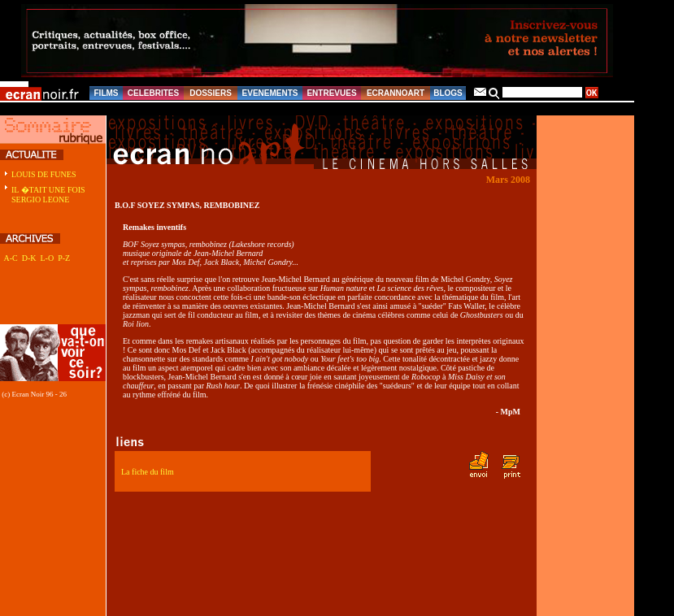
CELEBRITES (153, 93)
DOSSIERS (211, 93)
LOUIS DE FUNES (43, 174)
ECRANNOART (396, 93)
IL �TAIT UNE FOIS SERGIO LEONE (48, 195)
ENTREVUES (331, 93)
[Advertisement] (45, 302)
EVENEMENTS (270, 93)
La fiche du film (148, 472)
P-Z (64, 258)
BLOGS (448, 93)
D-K (29, 258)
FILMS (107, 93)
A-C (10, 258)
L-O (47, 258)
